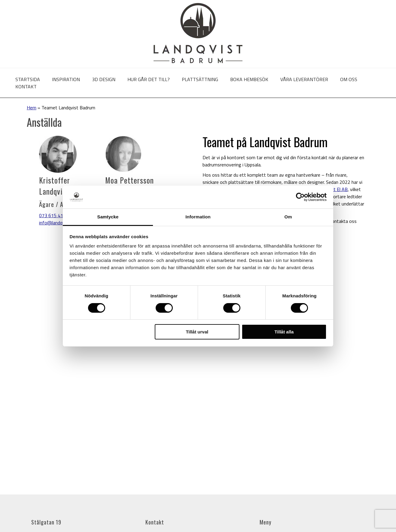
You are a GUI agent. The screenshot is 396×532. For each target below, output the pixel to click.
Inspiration (66, 79)
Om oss (349, 79)
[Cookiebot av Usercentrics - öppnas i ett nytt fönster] (300, 197)
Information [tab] (198, 217)
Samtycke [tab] (108, 217)
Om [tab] (288, 217)
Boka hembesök (249, 79)
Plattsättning (200, 79)
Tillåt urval (197, 332)
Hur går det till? (149, 79)
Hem (32, 108)
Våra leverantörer (304, 79)
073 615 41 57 (54, 215)
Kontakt (26, 87)
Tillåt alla (284, 332)
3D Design (104, 79)
